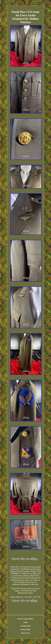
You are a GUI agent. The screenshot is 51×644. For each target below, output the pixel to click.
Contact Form (25, 626)
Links (26, 622)
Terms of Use (26, 633)
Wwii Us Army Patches (25, 619)
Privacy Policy (26, 630)
